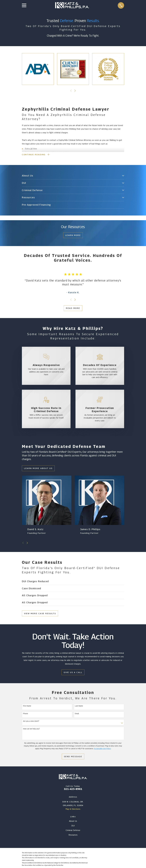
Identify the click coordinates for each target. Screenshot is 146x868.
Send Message (73, 757)
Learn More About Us (38, 469)
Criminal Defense (73, 831)
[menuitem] (71, 176)
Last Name (79, 706)
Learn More (73, 236)
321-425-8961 (73, 789)
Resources (73, 835)
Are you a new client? (31, 722)
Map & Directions (73, 809)
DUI (73, 826)
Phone (25, 714)
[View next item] (75, 91)
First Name (27, 706)
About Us (73, 821)
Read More (73, 309)
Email (77, 714)
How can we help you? (31, 729)
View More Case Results (40, 614)
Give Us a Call (73, 673)
